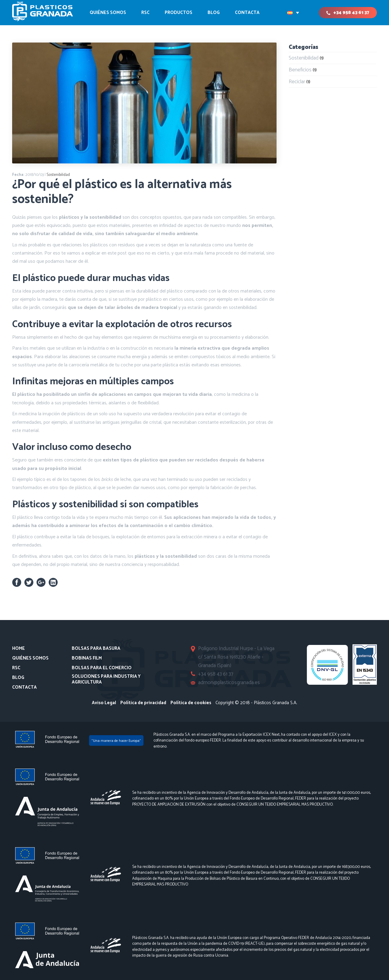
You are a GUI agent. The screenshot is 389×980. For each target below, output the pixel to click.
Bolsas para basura (96, 649)
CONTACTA (247, 13)
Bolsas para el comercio (102, 668)
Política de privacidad (143, 703)
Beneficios (300, 70)
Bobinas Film (87, 658)
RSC (145, 13)
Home (19, 649)
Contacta (24, 687)
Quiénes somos (108, 13)
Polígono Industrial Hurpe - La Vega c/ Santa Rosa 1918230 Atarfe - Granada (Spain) (237, 657)
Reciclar (297, 82)
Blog (214, 13)
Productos (179, 13)
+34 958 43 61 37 (351, 13)
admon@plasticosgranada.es (230, 683)
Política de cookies (191, 703)
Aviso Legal (104, 703)
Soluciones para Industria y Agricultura (106, 679)
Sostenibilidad (58, 175)
